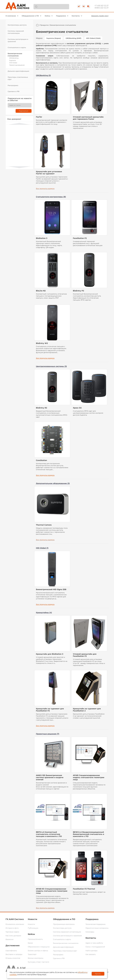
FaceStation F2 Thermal (84, 889)
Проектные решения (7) (48, 734)
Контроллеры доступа (17, 25)
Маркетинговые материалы (97, 928)
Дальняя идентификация (18, 71)
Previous (19, 124)
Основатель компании (15, 924)
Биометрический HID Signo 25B (51, 589)
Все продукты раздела (45, 189)
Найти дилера (91, 951)
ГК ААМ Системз (15, 919)
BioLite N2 (41, 291)
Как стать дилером (13, 936)
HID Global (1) (42, 548)
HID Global (13, 63)
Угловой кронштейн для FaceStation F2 (85, 655)
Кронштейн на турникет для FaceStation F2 (50, 710)
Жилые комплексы (36, 958)
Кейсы (47, 16)
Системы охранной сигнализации (67, 932)
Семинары (90, 932)
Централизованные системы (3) (51, 366)
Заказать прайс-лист (100, 16)
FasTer (39, 117)
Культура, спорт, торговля (38, 962)
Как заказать (91, 954)
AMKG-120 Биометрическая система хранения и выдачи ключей (50, 777)
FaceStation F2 (80, 238)
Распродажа (13, 85)
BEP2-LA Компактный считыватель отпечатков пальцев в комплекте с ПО (49, 834)
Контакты (76, 16)
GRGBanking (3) (43, 75)
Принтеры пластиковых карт (65, 951)
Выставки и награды (14, 954)
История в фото (12, 928)
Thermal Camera (44, 525)
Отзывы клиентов (13, 958)
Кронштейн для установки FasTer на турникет (49, 173)
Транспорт (32, 954)
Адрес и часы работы (94, 943)
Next (19, 167)
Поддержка (61, 16)
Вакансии (10, 939)
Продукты (44, 25)
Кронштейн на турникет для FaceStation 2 (87, 710)
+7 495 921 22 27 (101, 6)
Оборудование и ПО (30, 16)
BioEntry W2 (42, 343)
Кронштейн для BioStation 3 (50, 654)
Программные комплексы (64, 924)
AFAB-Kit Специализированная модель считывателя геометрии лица (52, 891)
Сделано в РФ (14, 91)
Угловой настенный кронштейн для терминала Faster (88, 118)
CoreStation (41, 460)
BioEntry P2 (78, 291)
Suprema (13, 60)
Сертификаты (11, 951)
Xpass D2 (77, 408)
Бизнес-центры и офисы (38, 951)
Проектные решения (17, 65)
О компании (11, 16)
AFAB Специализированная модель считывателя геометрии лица (89, 777)
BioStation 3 (42, 238)
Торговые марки (12, 932)
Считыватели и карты (17, 48)
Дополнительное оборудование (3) (53, 483)
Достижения (13, 946)
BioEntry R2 (41, 408)
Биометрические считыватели (66, 943)
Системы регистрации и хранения (67, 936)
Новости (33, 919)
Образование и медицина (39, 947)
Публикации (33, 928)
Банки (30, 943)
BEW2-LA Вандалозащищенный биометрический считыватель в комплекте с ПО (89, 834)
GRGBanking (14, 58)
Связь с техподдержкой (95, 947)
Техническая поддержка (95, 924)
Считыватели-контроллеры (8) (51, 197)
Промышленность (35, 939)
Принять (98, 974)
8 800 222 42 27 (102, 8)
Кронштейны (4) (44, 613)
